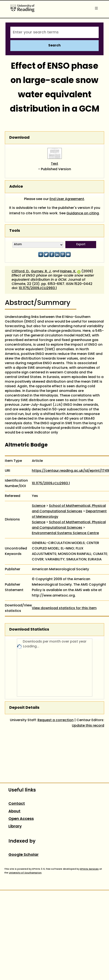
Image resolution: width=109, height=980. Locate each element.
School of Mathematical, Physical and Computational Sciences (69, 509)
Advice (16, 187)
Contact (17, 804)
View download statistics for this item (64, 608)
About (14, 811)
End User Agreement (67, 199)
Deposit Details (24, 708)
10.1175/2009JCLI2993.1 (38, 288)
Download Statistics (29, 630)
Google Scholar (24, 855)
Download (19, 138)
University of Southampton (25, 873)
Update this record (88, 726)
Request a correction (56, 720)
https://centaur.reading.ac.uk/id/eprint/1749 (70, 471)
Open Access (21, 819)
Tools (15, 231)
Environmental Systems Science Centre (65, 533)
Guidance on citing (83, 213)
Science (39, 506)
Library (15, 827)
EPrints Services (89, 869)
